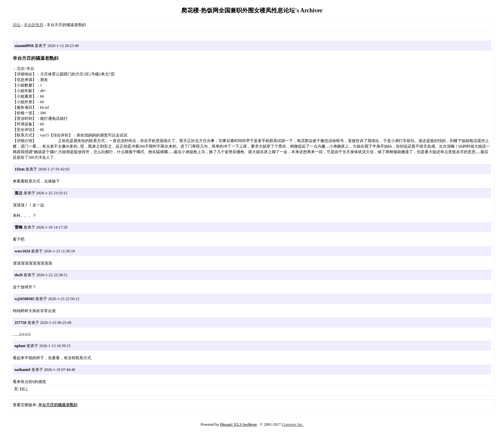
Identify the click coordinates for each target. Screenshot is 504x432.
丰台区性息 (34, 25)
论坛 (17, 25)
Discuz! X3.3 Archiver (239, 424)
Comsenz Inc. (293, 424)
